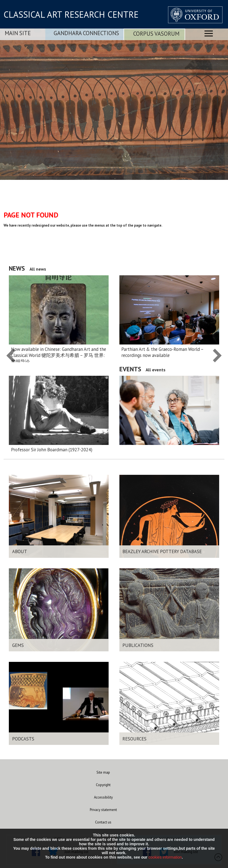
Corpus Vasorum (156, 34)
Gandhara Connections (86, 33)
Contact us (103, 822)
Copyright (103, 785)
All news (38, 269)
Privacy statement (103, 810)
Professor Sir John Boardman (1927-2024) (52, 450)
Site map (103, 772)
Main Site (18, 33)
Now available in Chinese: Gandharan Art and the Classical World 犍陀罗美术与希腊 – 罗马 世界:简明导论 (59, 355)
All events (156, 370)
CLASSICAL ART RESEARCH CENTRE (71, 14)
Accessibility (103, 797)
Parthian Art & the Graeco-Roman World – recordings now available (162, 352)
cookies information (165, 857)
